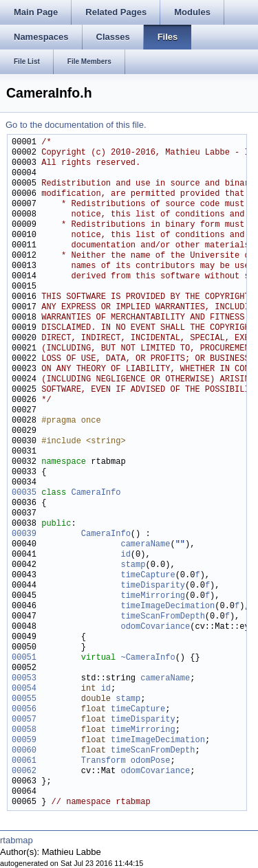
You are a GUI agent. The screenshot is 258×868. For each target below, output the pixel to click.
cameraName (145, 545)
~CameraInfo (148, 658)
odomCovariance (155, 627)
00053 (24, 679)
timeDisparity (153, 586)
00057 (24, 720)
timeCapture (148, 576)
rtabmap (17, 840)
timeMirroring (153, 596)
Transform (104, 761)
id (125, 555)
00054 (24, 689)
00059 (24, 741)
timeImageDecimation (168, 607)
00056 (24, 710)
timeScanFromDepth (162, 617)
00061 (24, 761)
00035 (24, 493)
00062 (24, 771)
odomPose (151, 761)
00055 (24, 699)
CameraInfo (96, 493)
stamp (133, 565)
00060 (24, 751)
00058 (24, 730)
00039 (24, 534)
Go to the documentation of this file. (76, 125)
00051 (24, 658)
